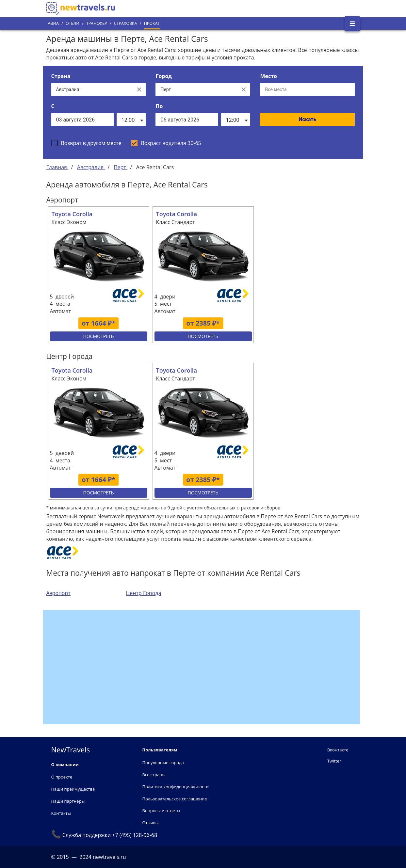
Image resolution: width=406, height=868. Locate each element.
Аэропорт (58, 593)
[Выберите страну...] (92, 89)
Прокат (152, 23)
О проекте (62, 777)
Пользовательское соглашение (175, 799)
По (159, 106)
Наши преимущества (73, 789)
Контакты (61, 813)
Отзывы (151, 823)
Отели (73, 23)
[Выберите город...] (196, 89)
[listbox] (131, 120)
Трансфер (97, 23)
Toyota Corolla (72, 214)
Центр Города (144, 593)
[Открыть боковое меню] (352, 24)
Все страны (154, 775)
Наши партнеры (68, 801)
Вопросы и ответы (161, 811)
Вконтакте (338, 750)
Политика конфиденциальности (176, 787)
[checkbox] (86, 143)
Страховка (126, 23)
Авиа (53, 23)
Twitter (334, 761)
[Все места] (307, 89)
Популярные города (163, 763)
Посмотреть (99, 336)
